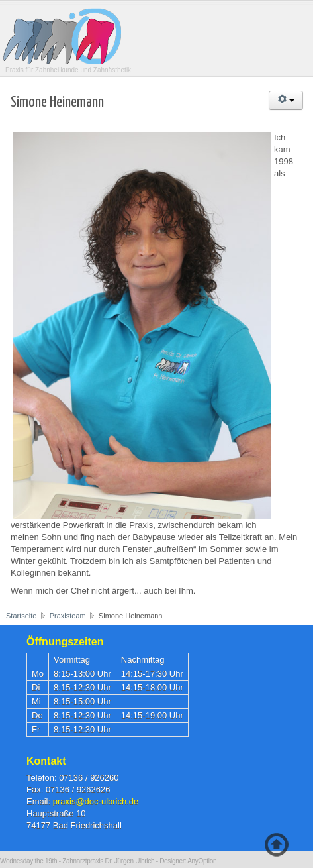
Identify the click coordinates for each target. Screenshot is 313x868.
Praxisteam (68, 616)
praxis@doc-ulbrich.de (96, 801)
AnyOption (202, 861)
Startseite (21, 616)
